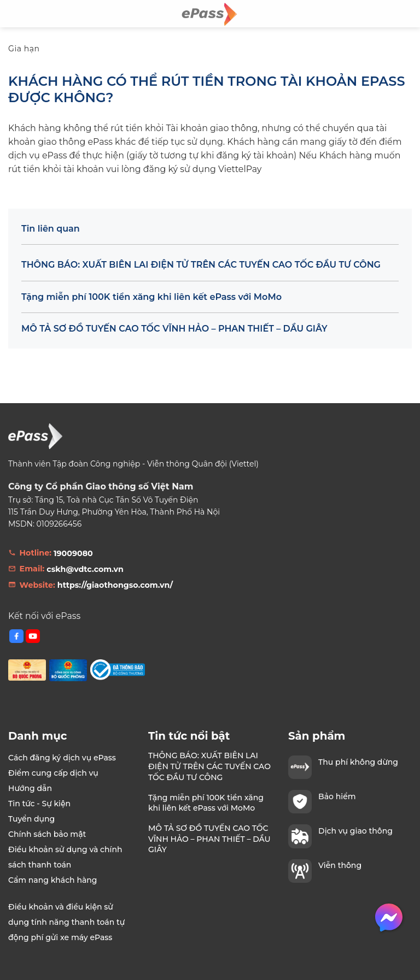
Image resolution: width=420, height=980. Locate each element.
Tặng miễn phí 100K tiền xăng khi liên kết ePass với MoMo (151, 297)
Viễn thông (340, 865)
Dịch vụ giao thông (355, 831)
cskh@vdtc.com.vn (85, 569)
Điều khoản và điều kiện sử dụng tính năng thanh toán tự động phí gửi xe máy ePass (66, 922)
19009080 (73, 553)
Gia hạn (24, 49)
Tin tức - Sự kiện (39, 804)
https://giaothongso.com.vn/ (115, 585)
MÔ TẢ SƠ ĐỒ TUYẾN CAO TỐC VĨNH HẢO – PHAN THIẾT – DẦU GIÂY (174, 329)
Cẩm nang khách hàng (53, 880)
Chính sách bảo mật (47, 834)
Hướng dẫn (30, 788)
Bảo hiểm (337, 796)
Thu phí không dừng (358, 762)
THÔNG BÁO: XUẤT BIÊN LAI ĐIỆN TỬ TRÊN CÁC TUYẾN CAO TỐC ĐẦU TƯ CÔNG (201, 265)
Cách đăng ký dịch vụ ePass (62, 758)
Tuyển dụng (31, 819)
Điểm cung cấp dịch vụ (53, 773)
